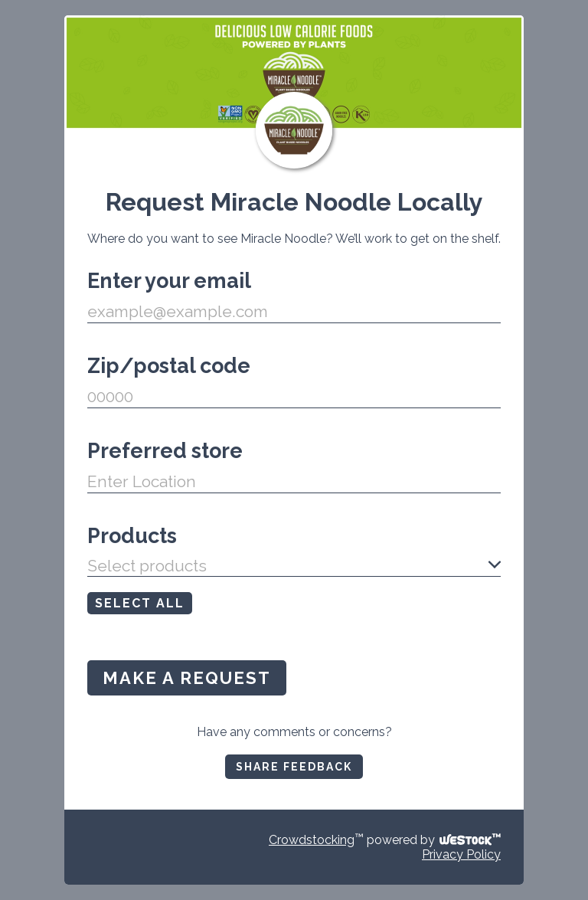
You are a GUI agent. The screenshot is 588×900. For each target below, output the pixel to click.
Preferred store (165, 451)
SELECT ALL (140, 603)
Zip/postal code (169, 366)
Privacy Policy (461, 854)
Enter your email (169, 281)
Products (132, 536)
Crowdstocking (312, 840)
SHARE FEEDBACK (294, 767)
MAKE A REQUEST (187, 678)
